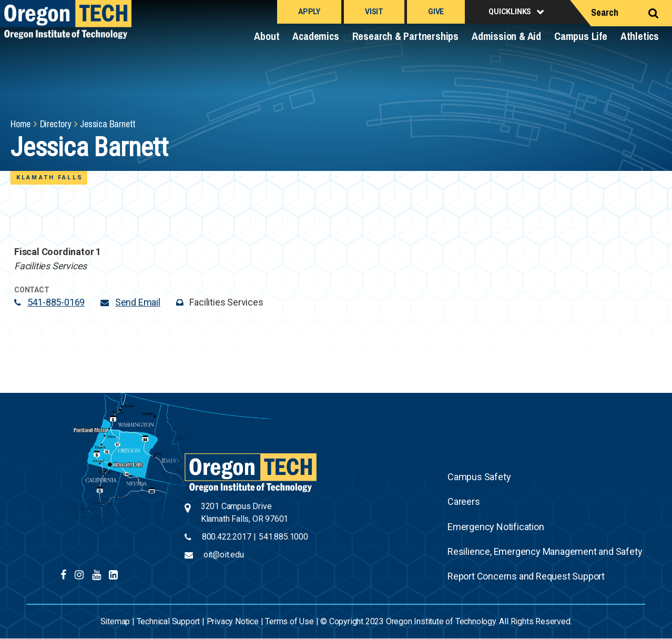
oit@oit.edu (224, 555)
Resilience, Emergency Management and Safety (545, 551)
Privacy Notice (233, 621)
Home (21, 124)
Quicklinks (510, 12)
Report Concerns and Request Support (526, 576)
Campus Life (581, 36)
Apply (309, 12)
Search (605, 12)
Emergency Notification (496, 527)
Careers (464, 501)
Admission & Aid (506, 36)
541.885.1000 (283, 537)
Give (436, 12)
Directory (55, 124)
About (267, 36)
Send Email (138, 302)
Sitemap (115, 621)
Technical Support (169, 621)
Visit (374, 12)
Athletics (640, 36)
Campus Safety (479, 477)
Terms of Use (289, 621)
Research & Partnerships (405, 36)
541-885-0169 (56, 302)
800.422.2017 (227, 537)
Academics (315, 36)
